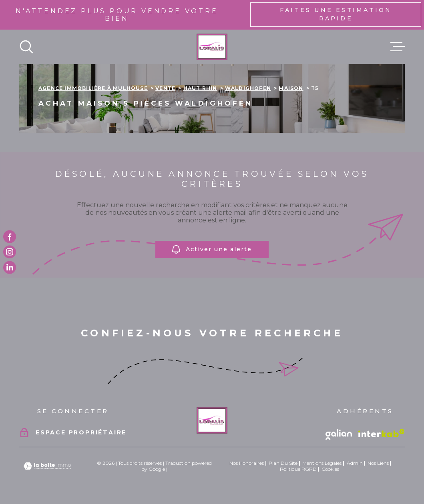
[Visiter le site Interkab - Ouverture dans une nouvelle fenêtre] (382, 433)
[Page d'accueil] (212, 47)
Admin (355, 463)
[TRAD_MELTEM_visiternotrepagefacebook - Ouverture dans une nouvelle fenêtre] (10, 237)
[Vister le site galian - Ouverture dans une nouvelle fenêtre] (339, 434)
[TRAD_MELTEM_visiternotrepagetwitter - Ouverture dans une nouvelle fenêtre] (10, 267)
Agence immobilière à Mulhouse (93, 88)
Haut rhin (200, 88)
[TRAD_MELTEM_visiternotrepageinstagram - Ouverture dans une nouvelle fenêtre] (10, 252)
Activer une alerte (212, 249)
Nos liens (378, 463)
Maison (291, 88)
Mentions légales (322, 463)
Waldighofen (248, 88)
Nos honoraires (247, 463)
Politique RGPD (298, 469)
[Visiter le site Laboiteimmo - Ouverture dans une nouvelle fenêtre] (47, 466)
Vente (165, 88)
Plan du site (283, 463)
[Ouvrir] (26, 47)
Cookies (330, 469)
